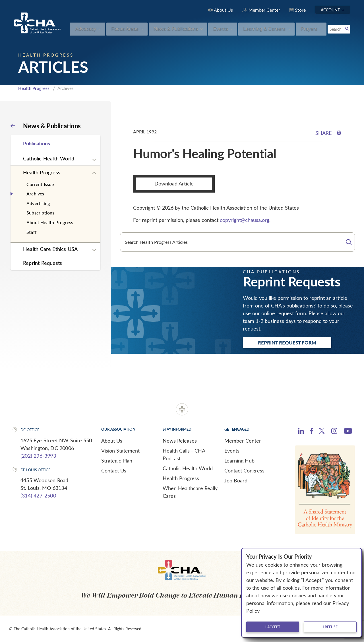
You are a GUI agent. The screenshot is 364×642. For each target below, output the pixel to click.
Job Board (236, 480)
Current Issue (40, 184)
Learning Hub (239, 461)
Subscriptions (41, 213)
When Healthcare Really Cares (190, 492)
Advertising (38, 203)
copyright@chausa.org (245, 220)
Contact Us (114, 470)
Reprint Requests (43, 263)
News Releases (180, 441)
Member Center (243, 441)
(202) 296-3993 (38, 456)
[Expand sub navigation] (94, 160)
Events (232, 451)
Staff (32, 232)
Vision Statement (120, 451)
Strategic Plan (117, 461)
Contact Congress (244, 470)
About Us (112, 441)
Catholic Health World (49, 158)
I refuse (330, 627)
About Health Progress (50, 222)
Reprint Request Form (287, 342)
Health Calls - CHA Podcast (184, 454)
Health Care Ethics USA (50, 249)
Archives (35, 194)
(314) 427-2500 (38, 496)
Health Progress (34, 88)
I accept (273, 627)
